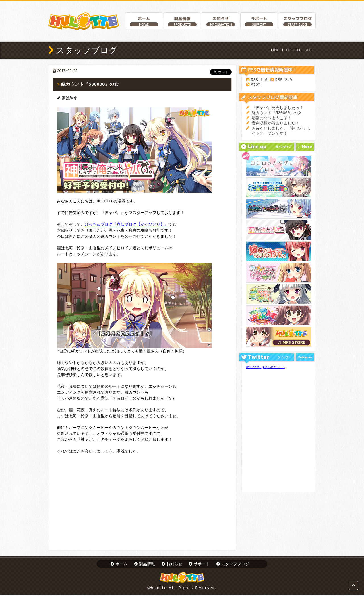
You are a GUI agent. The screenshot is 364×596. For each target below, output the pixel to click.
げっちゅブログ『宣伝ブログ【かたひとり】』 (127, 225)
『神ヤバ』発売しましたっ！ (278, 110)
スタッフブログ (235, 564)
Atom (256, 86)
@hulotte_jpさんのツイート (265, 372)
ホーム (121, 564)
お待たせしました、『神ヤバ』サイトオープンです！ (282, 135)
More (305, 152)
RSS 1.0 (259, 80)
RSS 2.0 (284, 80)
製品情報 (147, 564)
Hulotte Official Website (84, 21)
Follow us (305, 362)
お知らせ (174, 564)
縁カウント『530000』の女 (90, 85)
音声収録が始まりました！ (276, 127)
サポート (202, 564)
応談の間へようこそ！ (272, 121)
